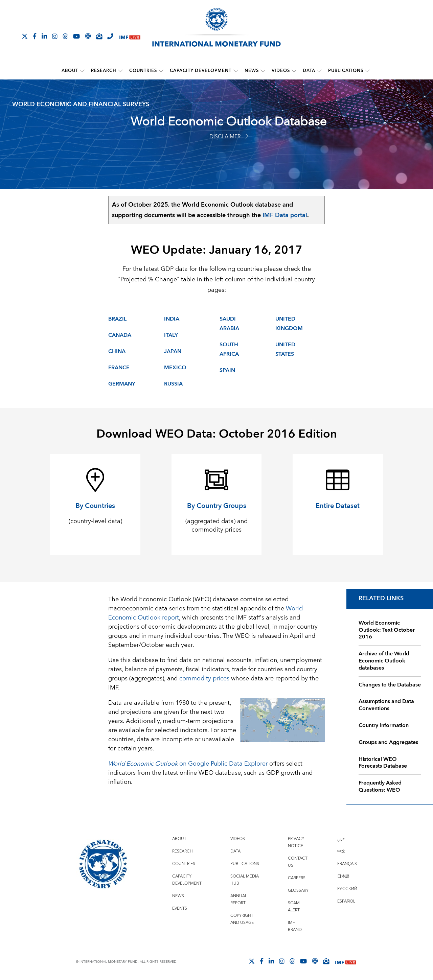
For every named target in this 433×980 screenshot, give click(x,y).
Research (104, 71)
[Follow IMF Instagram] (55, 36)
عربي (341, 838)
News (252, 71)
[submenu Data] (319, 71)
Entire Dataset (338, 505)
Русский (347, 889)
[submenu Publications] (367, 71)
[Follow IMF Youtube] (76, 36)
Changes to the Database (390, 684)
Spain (227, 370)
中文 (341, 851)
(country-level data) (95, 521)
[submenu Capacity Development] (236, 71)
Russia (173, 383)
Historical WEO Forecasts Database (383, 762)
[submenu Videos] (294, 71)
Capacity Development (201, 71)
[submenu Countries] (161, 71)
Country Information (384, 725)
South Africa (229, 349)
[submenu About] (83, 71)
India (172, 319)
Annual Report (239, 899)
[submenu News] (263, 71)
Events (180, 908)
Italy (171, 335)
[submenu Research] (121, 71)
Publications (346, 71)
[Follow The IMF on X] (25, 36)
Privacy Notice (296, 842)
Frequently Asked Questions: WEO (380, 786)
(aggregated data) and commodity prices (216, 525)
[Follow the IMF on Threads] (65, 36)
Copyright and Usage (242, 919)
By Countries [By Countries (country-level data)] (95, 505)
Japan (173, 351)
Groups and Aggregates (388, 742)
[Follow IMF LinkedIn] (44, 36)
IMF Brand (295, 926)
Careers (297, 878)
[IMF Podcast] (88, 36)
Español (346, 901)
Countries (143, 71)
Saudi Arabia (229, 323)
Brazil (117, 319)
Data (309, 71)
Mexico (175, 367)
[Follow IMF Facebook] (35, 36)
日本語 (343, 876)
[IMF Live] (130, 37)
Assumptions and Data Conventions (386, 705)
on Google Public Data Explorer (188, 763)
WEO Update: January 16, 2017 (217, 250)
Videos (281, 71)
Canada (120, 335)
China (117, 351)
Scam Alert (294, 906)
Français (347, 864)
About (70, 71)
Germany (122, 383)
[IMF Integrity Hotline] (110, 36)
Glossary (298, 890)
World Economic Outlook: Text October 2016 (387, 630)
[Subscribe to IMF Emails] (99, 36)
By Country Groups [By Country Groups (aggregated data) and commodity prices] (217, 505)
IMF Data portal (285, 215)
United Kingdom (289, 323)
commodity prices (204, 678)
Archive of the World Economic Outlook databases (384, 661)
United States (285, 349)
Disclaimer (229, 136)
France (119, 367)
